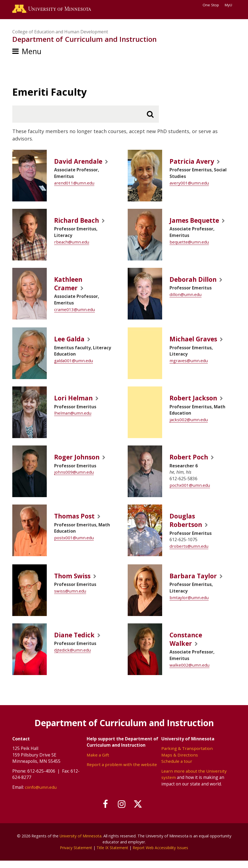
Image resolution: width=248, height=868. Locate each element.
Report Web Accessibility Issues (162, 855)
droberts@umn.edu (189, 552)
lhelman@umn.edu (73, 418)
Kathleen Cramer (70, 287)
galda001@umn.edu (74, 366)
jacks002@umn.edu (189, 425)
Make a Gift (98, 762)
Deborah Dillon (195, 283)
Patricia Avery (193, 163)
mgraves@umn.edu (189, 366)
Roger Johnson (79, 462)
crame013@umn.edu (75, 314)
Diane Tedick (76, 641)
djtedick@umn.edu (72, 656)
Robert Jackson (195, 403)
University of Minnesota (80, 843)
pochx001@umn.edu (190, 490)
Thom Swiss (74, 582)
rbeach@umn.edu (72, 244)
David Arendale (80, 163)
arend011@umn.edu (74, 184)
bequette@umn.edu (189, 253)
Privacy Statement (75, 855)
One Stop (211, 5)
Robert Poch (190, 462)
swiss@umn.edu (70, 597)
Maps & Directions (180, 762)
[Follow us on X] (140, 812)
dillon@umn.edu (186, 298)
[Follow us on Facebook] (103, 812)
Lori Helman (75, 403)
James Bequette (185, 226)
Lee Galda (71, 344)
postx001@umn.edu (74, 543)
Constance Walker (187, 646)
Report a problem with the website (122, 772)
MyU (230, 5)
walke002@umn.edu (189, 672)
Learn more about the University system (194, 781)
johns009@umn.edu (74, 477)
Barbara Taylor (195, 582)
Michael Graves (196, 344)
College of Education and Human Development (60, 33)
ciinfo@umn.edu (41, 794)
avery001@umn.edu (189, 184)
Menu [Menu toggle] (31, 53)
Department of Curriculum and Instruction (84, 40)
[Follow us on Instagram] (122, 812)
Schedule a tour (177, 768)
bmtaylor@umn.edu (189, 604)
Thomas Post (76, 521)
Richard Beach (78, 222)
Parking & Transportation (187, 755)
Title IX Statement (112, 855)
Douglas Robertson (187, 526)
